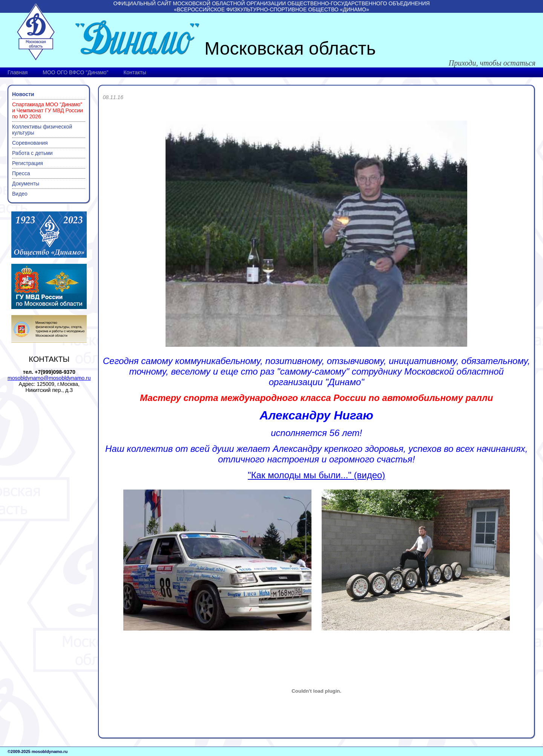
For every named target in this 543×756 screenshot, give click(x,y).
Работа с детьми (32, 153)
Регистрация (28, 163)
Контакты (135, 72)
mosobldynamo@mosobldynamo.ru (49, 378)
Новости (23, 94)
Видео (20, 194)
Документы (26, 184)
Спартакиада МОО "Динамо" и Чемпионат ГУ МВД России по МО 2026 (48, 110)
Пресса (21, 173)
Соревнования (30, 143)
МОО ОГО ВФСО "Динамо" (75, 72)
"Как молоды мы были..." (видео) (316, 475)
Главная (18, 72)
